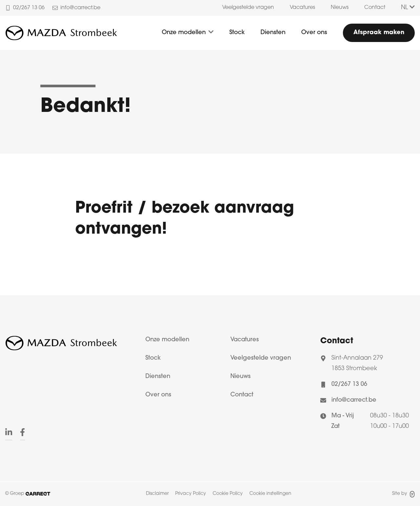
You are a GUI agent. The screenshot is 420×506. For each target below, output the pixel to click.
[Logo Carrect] (61, 345)
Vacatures (302, 8)
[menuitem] (248, 8)
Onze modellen (184, 33)
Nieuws (340, 8)
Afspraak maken (379, 33)
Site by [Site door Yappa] (403, 494)
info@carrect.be (354, 400)
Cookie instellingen (270, 494)
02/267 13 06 (349, 384)
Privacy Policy (191, 494)
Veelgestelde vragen (248, 8)
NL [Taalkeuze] (408, 8)
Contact (375, 8)
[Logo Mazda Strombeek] (61, 33)
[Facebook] (22, 433)
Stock (237, 33)
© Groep (28, 494)
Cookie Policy (228, 494)
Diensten (273, 33)
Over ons (314, 33)
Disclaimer (157, 494)
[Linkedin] (9, 433)
